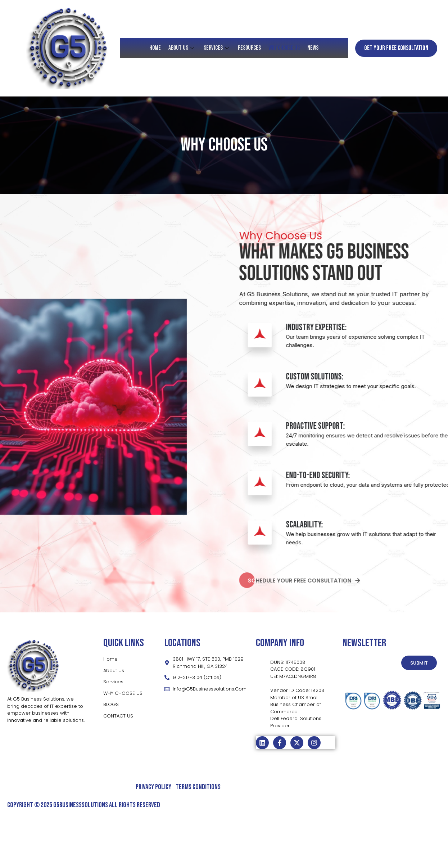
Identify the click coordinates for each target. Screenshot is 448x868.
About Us (183, 48)
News (312, 48)
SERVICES (217, 48)
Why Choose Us (284, 48)
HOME (156, 48)
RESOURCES (249, 48)
